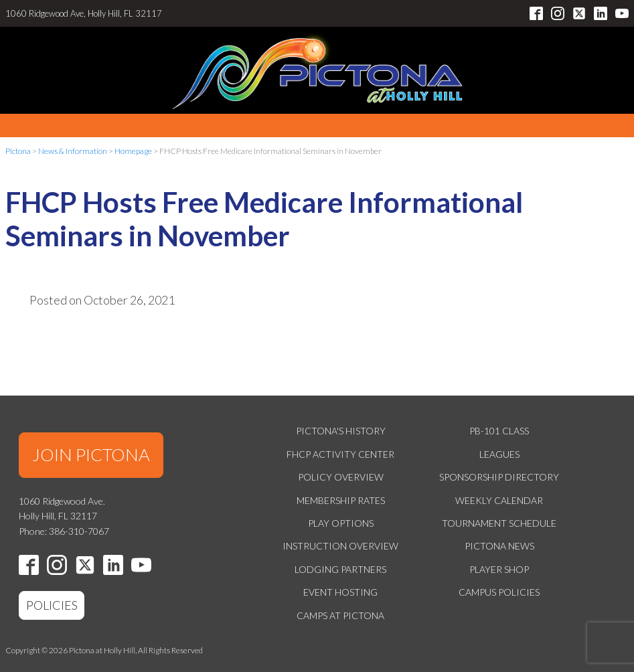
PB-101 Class (499, 431)
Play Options (341, 523)
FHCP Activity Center (340, 454)
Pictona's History (341, 431)
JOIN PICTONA (91, 454)
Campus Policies (499, 592)
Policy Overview (341, 477)
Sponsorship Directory (499, 477)
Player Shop (499, 569)
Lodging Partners (340, 569)
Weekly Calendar (499, 500)
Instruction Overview (340, 546)
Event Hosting (340, 592)
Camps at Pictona (340, 615)
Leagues (499, 454)
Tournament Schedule (499, 523)
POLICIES (52, 605)
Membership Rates (341, 500)
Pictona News (499, 546)
